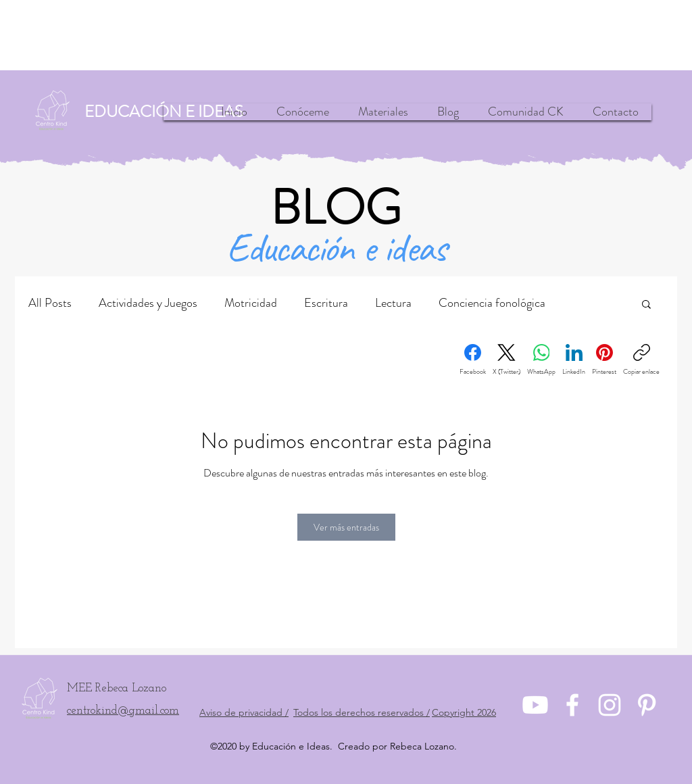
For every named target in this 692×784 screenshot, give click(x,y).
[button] (646, 303)
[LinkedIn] (574, 360)
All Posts (50, 303)
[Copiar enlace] (641, 360)
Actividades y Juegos (148, 303)
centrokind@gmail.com (123, 711)
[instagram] (610, 705)
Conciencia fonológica (492, 303)
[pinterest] (647, 705)
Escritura (326, 303)
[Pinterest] (604, 360)
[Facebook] (473, 360)
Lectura (393, 303)
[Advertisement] (346, 35)
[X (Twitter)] (506, 360)
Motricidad (251, 303)
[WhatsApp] (541, 360)
